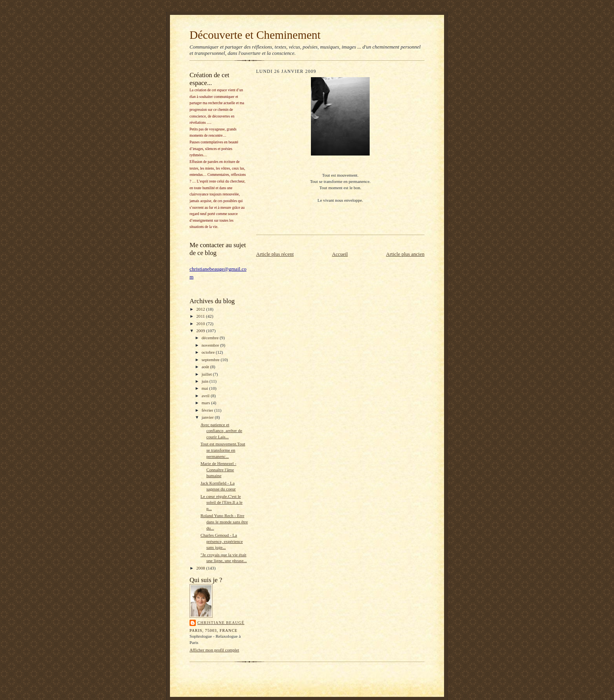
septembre (211, 360)
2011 (201, 316)
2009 (201, 331)
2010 (201, 324)
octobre (209, 352)
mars (207, 403)
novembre (211, 345)
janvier (208, 417)
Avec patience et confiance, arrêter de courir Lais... (221, 431)
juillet (207, 374)
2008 (201, 568)
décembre (211, 338)
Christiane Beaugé (221, 623)
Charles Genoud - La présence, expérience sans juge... (222, 541)
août (206, 367)
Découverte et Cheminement (255, 35)
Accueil (340, 254)
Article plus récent (275, 254)
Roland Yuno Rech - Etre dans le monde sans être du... (224, 522)
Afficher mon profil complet (214, 650)
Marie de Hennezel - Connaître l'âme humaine (219, 469)
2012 (201, 309)
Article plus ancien (405, 254)
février (208, 410)
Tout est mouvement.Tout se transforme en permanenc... (223, 450)
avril (206, 396)
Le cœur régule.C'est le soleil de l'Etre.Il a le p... (221, 502)
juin (206, 381)
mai (206, 388)
